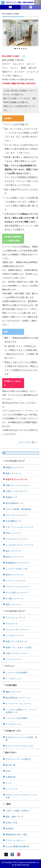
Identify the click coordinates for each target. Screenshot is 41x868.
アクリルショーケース (15, 618)
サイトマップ (11, 789)
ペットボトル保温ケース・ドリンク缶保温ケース (21, 711)
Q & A (8, 771)
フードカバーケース (14, 636)
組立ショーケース (13, 551)
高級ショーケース (13, 473)
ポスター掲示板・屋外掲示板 (18, 509)
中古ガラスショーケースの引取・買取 (21, 739)
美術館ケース (11, 497)
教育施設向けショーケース (17, 563)
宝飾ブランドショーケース (17, 485)
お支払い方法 (11, 823)
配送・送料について (14, 817)
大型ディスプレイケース (16, 491)
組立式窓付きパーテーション (18, 698)
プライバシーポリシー (15, 840)
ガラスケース (11, 624)
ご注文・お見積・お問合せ (17, 811)
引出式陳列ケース (13, 521)
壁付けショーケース (14, 557)
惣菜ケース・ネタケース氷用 (18, 648)
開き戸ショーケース (14, 575)
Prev (6, 33)
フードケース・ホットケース (18, 704)
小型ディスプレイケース (16, 653)
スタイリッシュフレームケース (19, 527)
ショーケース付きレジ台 (16, 569)
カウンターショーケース (16, 515)
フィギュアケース (13, 659)
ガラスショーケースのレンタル (19, 746)
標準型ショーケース (14, 468)
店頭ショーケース (13, 533)
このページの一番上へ (28, 442)
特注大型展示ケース (14, 503)
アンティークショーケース (17, 587)
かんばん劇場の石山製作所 (17, 846)
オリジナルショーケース (16, 539)
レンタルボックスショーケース (19, 545)
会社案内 (10, 829)
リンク (9, 783)
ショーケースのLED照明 (16, 673)
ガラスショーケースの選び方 (18, 759)
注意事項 (8, 118)
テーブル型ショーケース (16, 593)
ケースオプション (13, 679)
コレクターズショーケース (17, 630)
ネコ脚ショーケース (14, 599)
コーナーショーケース (15, 581)
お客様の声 (10, 777)
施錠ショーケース (13, 692)
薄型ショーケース (13, 605)
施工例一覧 (10, 765)
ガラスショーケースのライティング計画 (21, 796)
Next (35, 33)
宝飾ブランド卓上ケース (16, 642)
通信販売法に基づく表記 (16, 835)
